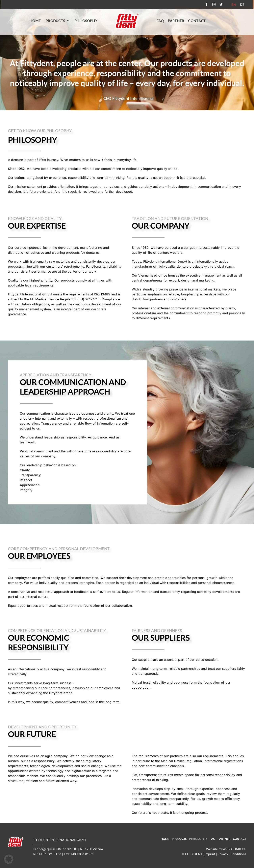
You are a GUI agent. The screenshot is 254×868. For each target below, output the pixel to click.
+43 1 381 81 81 (50, 854)
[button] (9, 859)
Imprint (210, 854)
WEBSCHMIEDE (234, 849)
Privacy (223, 854)
